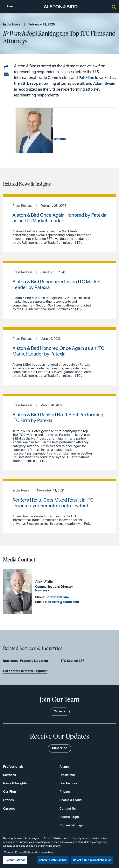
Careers (9, 808)
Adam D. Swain (70, 122)
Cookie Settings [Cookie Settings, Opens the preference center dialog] (15, 860)
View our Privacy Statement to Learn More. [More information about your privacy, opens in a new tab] (30, 852)
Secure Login (69, 816)
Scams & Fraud (71, 800)
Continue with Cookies (53, 860)
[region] (59, 850)
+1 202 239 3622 (79, 134)
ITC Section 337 (73, 660)
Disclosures (68, 783)
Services (10, 775)
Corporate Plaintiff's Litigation (25, 670)
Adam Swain (104, 84)
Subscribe (60, 748)
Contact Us (68, 808)
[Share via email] (6, 74)
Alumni (64, 766)
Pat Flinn (86, 78)
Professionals (13, 766)
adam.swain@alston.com (85, 139)
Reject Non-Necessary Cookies (92, 860)
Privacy (65, 791)
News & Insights (15, 783)
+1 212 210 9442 (57, 597)
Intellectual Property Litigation (25, 660)
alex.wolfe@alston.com (61, 602)
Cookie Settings (71, 825)
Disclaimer (67, 775)
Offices (8, 800)
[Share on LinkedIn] (6, 67)
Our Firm (10, 791)
